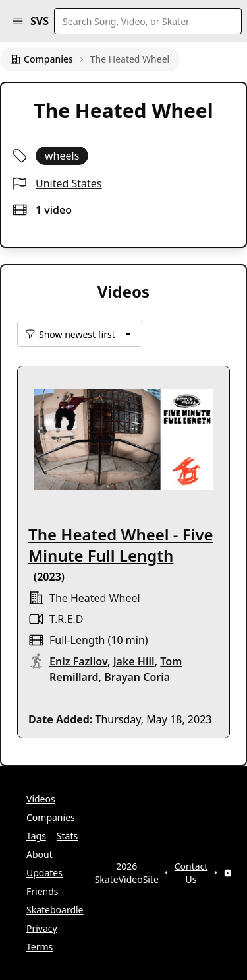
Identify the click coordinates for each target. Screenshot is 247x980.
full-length (77, 640)
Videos (41, 799)
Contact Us (191, 873)
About (40, 854)
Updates (44, 873)
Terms (40, 947)
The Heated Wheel (95, 598)
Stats (67, 836)
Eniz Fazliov (78, 661)
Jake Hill (134, 661)
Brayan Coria (137, 677)
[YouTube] (228, 873)
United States (69, 183)
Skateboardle (55, 910)
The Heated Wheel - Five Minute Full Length (121, 545)
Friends (42, 891)
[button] (18, 21)
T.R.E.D (66, 619)
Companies (42, 59)
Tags (36, 836)
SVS (40, 21)
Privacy (42, 928)
